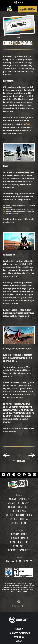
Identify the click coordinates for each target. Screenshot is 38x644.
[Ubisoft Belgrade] (19, 503)
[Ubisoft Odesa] (19, 519)
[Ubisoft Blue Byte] (19, 507)
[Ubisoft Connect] (19, 633)
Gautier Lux (30, 124)
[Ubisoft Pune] (19, 523)
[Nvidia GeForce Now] (19, 561)
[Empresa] (19, 637)
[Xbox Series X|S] (19, 542)
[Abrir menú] (3, 8)
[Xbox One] (19, 546)
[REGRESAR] (19, 461)
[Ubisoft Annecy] (19, 499)
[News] (19, 641)
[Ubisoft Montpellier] (19, 515)
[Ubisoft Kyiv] (19, 511)
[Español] (19, 604)
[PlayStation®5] (19, 534)
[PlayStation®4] (19, 538)
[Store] (19, 629)
